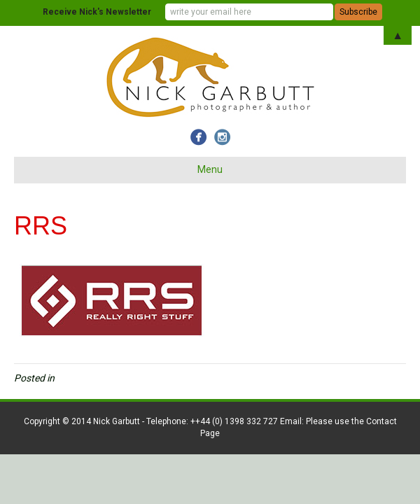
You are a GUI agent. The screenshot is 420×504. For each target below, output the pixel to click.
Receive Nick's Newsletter (97, 12)
